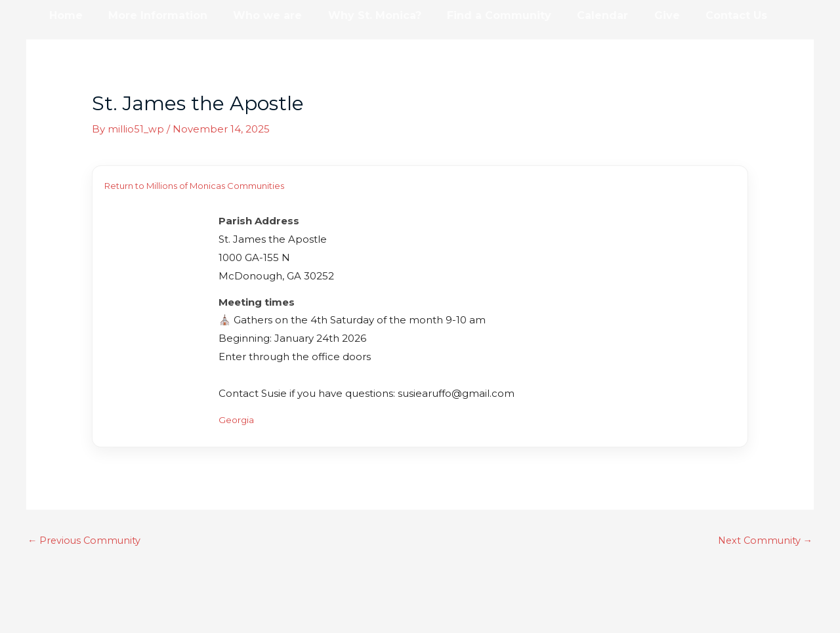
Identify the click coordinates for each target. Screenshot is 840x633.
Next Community (764, 540)
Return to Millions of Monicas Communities (194, 186)
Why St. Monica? (358, 15)
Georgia (238, 419)
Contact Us (700, 15)
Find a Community (477, 15)
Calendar (576, 15)
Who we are (256, 15)
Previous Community (86, 540)
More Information (151, 15)
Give (636, 15)
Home (63, 15)
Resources (76, 47)
